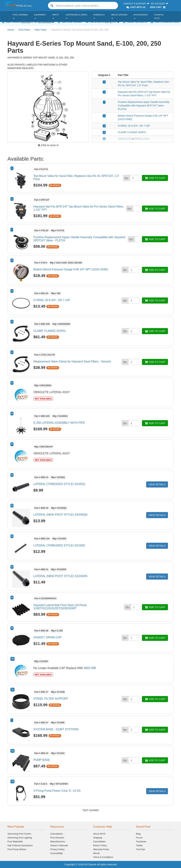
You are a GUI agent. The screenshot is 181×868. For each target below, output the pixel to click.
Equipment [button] (40, 16)
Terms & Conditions (103, 857)
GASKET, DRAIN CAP (47, 637)
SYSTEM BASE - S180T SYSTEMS (56, 729)
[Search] (86, 6)
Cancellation (100, 842)
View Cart (158, 7)
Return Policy (100, 845)
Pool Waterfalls (15, 842)
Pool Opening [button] (20, 16)
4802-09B (90, 668)
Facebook (141, 842)
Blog (138, 834)
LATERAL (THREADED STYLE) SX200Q (59, 484)
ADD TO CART (155, 178)
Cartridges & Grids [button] (76, 16)
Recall (96, 853)
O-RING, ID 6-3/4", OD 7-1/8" (134, 126)
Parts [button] (56, 16)
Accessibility (57, 853)
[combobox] (83, 5)
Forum (139, 838)
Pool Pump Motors (17, 849)
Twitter (139, 845)
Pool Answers (57, 838)
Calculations (57, 834)
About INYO (99, 834)
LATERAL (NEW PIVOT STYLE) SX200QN (60, 515)
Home (11, 30)
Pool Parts (24, 30)
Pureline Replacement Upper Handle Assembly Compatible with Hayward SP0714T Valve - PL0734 (144, 106)
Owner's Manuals (59, 845)
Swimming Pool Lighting (20, 838)
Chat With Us (136, 7)
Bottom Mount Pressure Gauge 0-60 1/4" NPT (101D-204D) (71, 269)
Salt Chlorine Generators (20, 845)
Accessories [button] (141, 16)
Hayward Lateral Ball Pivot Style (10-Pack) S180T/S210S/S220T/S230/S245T (60, 607)
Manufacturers (58, 842)
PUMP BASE (42, 760)
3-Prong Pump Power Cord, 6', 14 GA (57, 791)
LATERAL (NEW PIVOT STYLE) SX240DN (60, 576)
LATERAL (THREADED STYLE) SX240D (59, 545)
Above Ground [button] (119, 16)
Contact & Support (136, 4)
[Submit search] (52, 5)
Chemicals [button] (99, 16)
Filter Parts (40, 30)
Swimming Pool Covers (19, 834)
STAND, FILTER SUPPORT (51, 699)
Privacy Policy (58, 849)
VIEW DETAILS (157, 484)
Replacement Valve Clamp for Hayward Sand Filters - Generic (72, 361)
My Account (160, 4)
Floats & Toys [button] (159, 16)
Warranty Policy (101, 849)
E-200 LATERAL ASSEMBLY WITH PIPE (59, 423)
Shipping (98, 838)
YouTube (141, 849)
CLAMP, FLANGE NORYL (132, 132)
